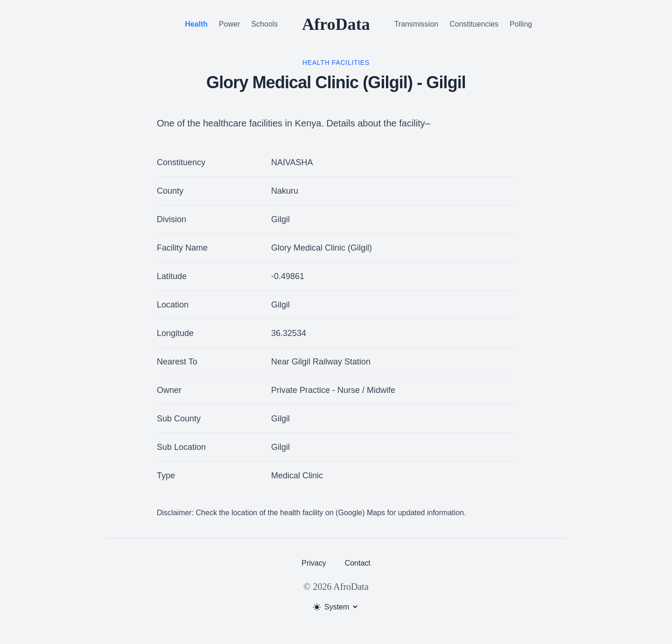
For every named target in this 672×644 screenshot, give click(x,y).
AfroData (336, 24)
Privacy (314, 563)
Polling (521, 24)
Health (196, 24)
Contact (358, 563)
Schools (264, 24)
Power (229, 24)
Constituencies (474, 24)
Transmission (416, 24)
